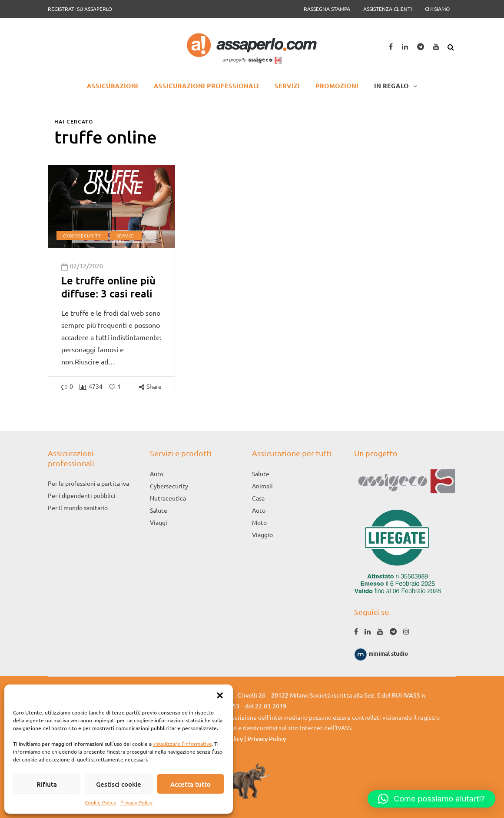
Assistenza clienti (388, 9)
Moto (259, 522)
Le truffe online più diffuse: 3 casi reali (108, 287)
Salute (159, 510)
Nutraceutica (168, 498)
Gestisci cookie (119, 784)
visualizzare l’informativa (182, 744)
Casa (258, 498)
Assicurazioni (113, 86)
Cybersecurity (82, 235)
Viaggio (262, 534)
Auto (157, 474)
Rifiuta (47, 784)
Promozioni (337, 86)
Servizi (287, 86)
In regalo (391, 86)
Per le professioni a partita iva (88, 483)
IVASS (343, 728)
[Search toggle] (452, 46)
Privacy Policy (136, 802)
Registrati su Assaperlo (80, 9)
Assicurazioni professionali (206, 86)
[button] (220, 695)
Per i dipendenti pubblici (82, 495)
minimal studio (381, 654)
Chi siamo (437, 9)
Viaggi (159, 522)
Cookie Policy (100, 802)
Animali (262, 486)
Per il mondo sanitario (78, 507)
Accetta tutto (191, 784)
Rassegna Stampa (327, 9)
